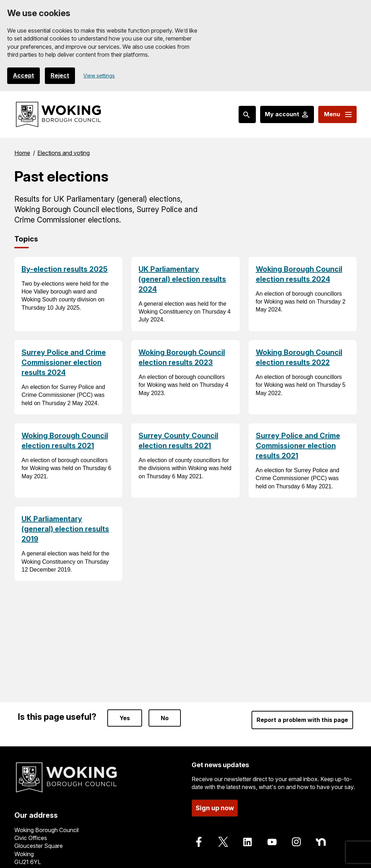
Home (22, 153)
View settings (99, 76)
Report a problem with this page (302, 720)
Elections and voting (64, 153)
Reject (60, 76)
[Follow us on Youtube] (272, 842)
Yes (125, 718)
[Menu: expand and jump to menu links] (337, 114)
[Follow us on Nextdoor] (321, 842)
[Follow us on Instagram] (296, 842)
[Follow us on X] (223, 842)
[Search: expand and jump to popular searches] (247, 114)
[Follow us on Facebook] (199, 842)
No (165, 718)
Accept (24, 76)
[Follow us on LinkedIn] (248, 842)
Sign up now (215, 808)
